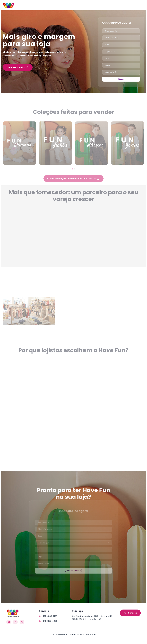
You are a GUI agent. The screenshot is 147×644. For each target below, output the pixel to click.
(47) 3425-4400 (48, 632)
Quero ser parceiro (18, 67)
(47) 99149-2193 (48, 627)
